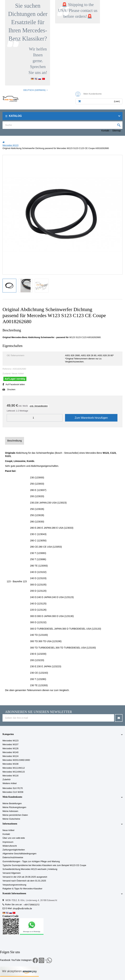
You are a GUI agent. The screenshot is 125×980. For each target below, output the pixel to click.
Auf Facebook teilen (15, 384)
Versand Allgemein (12, 873)
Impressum (8, 842)
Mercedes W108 (11, 764)
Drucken (11, 389)
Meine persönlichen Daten (15, 815)
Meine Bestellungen (12, 803)
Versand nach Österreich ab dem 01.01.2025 (24, 881)
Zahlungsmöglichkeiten (14, 850)
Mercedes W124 (11, 756)
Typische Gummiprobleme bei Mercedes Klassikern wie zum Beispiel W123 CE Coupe (44, 865)
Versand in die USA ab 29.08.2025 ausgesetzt (25, 877)
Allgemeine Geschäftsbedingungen (19, 854)
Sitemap (117, 131)
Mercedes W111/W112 (14, 768)
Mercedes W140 (11, 752)
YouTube (16, 960)
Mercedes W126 (11, 748)
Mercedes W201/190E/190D (16, 760)
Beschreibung (15, 441)
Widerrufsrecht (10, 846)
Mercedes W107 (11, 744)
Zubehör (7, 779)
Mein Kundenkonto (12, 797)
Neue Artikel (8, 830)
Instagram (27, 960)
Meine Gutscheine (11, 819)
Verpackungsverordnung (14, 885)
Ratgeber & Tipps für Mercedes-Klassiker (22, 889)
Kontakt (105, 131)
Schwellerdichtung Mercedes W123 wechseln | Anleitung (30, 869)
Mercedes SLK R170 (13, 788)
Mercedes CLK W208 (13, 792)
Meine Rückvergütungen (14, 807)
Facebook (5, 960)
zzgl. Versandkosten (39, 406)
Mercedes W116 (11, 776)
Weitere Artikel (10, 783)
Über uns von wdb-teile (14, 838)
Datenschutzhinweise (13, 857)
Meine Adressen (10, 811)
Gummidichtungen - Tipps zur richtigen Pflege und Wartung (31, 861)
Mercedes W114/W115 (14, 772)
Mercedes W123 (11, 741)
